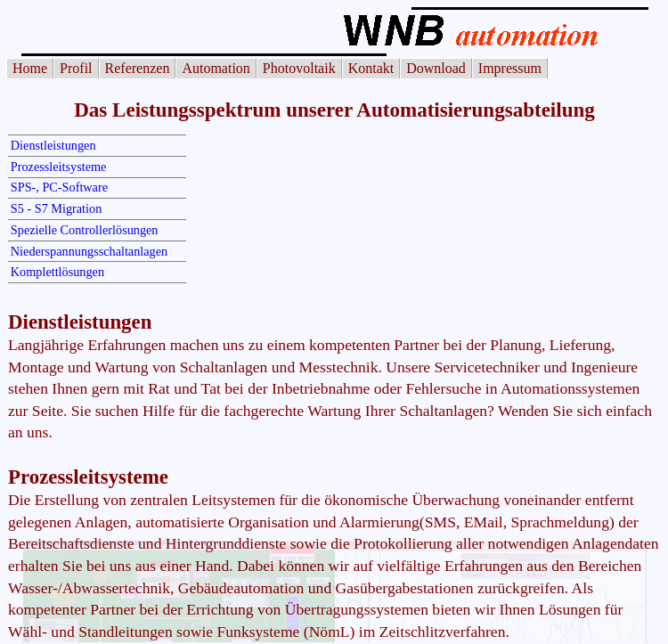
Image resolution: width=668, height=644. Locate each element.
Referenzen (138, 68)
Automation (216, 68)
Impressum (510, 68)
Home (30, 68)
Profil (76, 68)
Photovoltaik (299, 68)
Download (436, 68)
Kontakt (371, 68)
